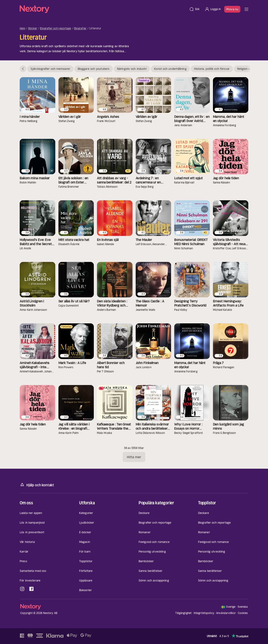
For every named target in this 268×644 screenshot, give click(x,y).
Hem (22, 29)
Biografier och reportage (55, 29)
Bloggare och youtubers (94, 69)
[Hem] (103, 9)
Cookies (243, 613)
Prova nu (232, 9)
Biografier (80, 29)
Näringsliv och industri (132, 69)
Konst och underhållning (170, 69)
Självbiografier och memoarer (50, 69)
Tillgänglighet (183, 613)
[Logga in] (213, 9)
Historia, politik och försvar (212, 69)
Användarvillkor (226, 613)
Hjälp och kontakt (37, 485)
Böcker (33, 29)
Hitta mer (134, 457)
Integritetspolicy (204, 613)
